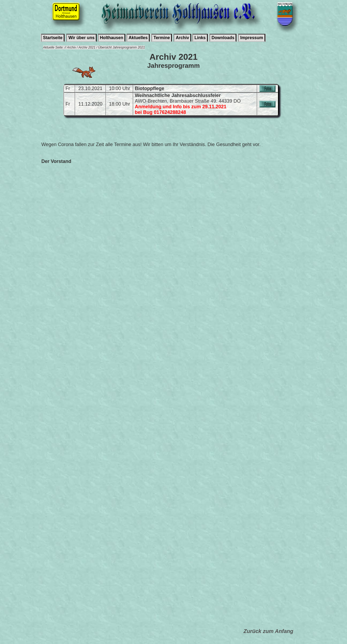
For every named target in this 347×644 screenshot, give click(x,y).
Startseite (53, 38)
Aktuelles (138, 38)
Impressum (252, 38)
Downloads (223, 38)
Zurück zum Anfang (269, 631)
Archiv (182, 38)
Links (200, 38)
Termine (162, 38)
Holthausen (112, 38)
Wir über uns (81, 38)
